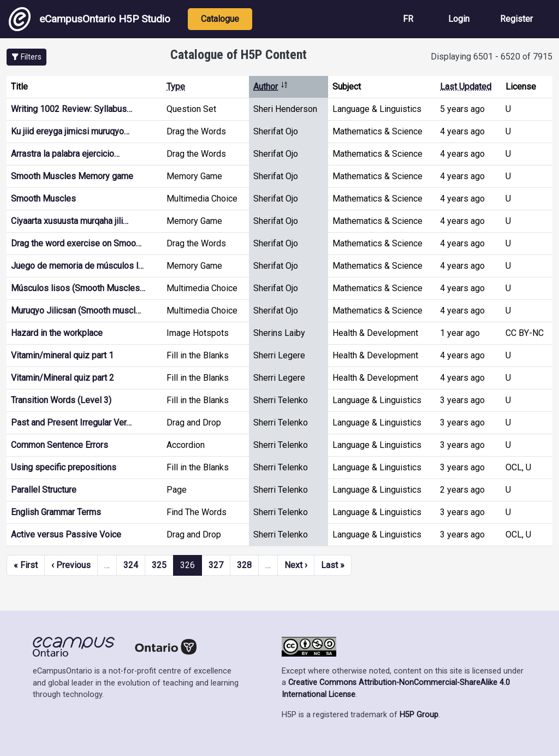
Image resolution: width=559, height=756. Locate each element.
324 (131, 565)
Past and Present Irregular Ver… (71, 423)
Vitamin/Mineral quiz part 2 (63, 378)
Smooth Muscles (43, 199)
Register (516, 19)
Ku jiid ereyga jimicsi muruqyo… (70, 131)
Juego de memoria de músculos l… (77, 266)
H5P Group (419, 715)
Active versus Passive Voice (66, 534)
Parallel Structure (44, 490)
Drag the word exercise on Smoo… (76, 243)
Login (459, 19)
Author (271, 87)
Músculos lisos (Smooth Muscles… (78, 288)
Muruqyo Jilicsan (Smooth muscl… (76, 311)
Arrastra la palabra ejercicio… (65, 154)
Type (176, 87)
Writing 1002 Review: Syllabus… (72, 109)
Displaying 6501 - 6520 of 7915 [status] (492, 57)
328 (244, 565)
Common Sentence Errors (60, 445)
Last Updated (466, 87)
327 (216, 565)
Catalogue (220, 19)
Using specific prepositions (64, 467)
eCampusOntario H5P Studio (90, 19)
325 (159, 565)
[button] (26, 57)
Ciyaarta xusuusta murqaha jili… (70, 221)
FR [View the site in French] (408, 19)
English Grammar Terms (56, 512)
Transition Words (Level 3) (61, 400)
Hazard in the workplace (57, 333)
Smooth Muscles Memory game (72, 176)
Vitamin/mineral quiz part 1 (62, 355)
